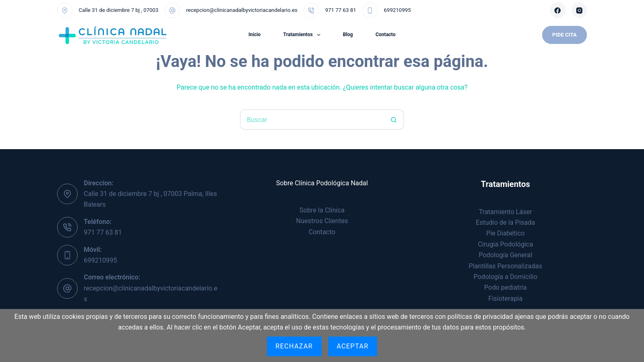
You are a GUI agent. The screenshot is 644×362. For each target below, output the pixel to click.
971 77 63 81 (341, 10)
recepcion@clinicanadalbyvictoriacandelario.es (242, 10)
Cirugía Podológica (505, 244)
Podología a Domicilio (505, 277)
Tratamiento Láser (506, 212)
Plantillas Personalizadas (505, 266)
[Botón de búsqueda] (394, 120)
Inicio (255, 35)
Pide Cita (565, 35)
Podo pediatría (506, 287)
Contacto (385, 35)
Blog (348, 35)
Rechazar (294, 346)
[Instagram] (580, 10)
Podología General (506, 255)
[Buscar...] (312, 120)
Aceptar (353, 346)
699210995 (398, 10)
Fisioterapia (505, 299)
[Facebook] (558, 10)
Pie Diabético (506, 233)
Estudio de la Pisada (506, 223)
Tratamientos (304, 35)
